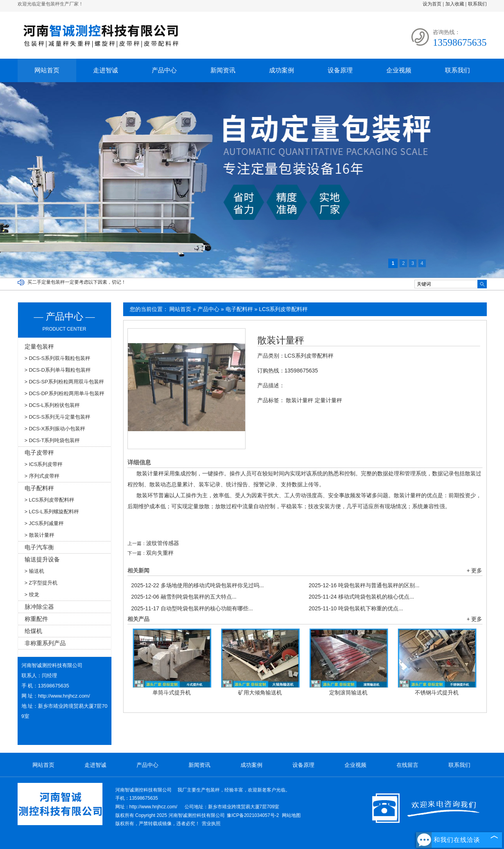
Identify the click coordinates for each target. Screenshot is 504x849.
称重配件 (36, 619)
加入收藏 (455, 4)
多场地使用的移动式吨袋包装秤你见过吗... (198, 585)
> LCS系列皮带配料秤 (50, 500)
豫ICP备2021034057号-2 (253, 815)
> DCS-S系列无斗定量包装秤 (58, 417)
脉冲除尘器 (39, 607)
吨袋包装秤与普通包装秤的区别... (364, 585)
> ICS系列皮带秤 (44, 464)
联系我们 (477, 4)
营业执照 (211, 824)
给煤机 (33, 631)
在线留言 (407, 765)
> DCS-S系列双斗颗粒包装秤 (58, 358)
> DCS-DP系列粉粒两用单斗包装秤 (65, 393)
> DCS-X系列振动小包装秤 (55, 429)
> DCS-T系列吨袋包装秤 (52, 440)
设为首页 (432, 4)
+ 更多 (474, 570)
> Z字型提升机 (41, 583)
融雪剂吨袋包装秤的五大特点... (184, 597)
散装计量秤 (281, 340)
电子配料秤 (239, 309)
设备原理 (340, 70)
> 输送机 (34, 571)
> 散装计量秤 (39, 535)
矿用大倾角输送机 (260, 693)
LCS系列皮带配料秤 (283, 309)
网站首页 (47, 70)
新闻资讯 (223, 70)
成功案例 (282, 70)
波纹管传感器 (163, 543)
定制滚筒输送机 (348, 693)
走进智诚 (106, 70)
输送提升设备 (42, 559)
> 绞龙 (32, 594)
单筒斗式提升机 (172, 693)
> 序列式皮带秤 (42, 476)
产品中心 (164, 70)
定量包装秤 (39, 346)
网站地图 (291, 815)
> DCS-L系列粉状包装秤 (52, 405)
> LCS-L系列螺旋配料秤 (52, 512)
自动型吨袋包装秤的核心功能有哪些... (192, 608)
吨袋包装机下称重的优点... (356, 608)
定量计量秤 (328, 400)
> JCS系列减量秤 (44, 523)
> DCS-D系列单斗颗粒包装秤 (58, 370)
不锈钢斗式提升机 (437, 693)
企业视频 (399, 70)
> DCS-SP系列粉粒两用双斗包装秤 (64, 382)
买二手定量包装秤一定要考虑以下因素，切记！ (77, 282)
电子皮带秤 (39, 452)
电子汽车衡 (39, 547)
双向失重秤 (160, 553)
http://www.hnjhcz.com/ (64, 696)
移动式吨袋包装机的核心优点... (361, 597)
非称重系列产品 (45, 643)
